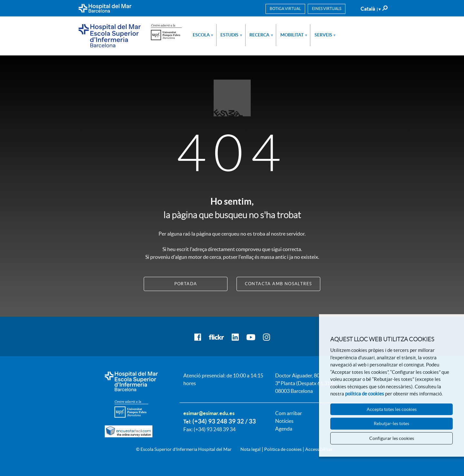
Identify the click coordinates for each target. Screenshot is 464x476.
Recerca (261, 35)
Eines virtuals (327, 9)
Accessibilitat (319, 449)
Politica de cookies (283, 449)
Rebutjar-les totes (391, 423)
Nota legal (251, 449)
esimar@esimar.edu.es (209, 413)
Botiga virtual (285, 9)
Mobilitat (294, 35)
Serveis (325, 35)
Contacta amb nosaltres (279, 284)
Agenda (284, 429)
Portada (186, 284)
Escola (203, 35)
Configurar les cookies (392, 438)
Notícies (284, 421)
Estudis (231, 35)
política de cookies (365, 394)
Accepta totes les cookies (392, 409)
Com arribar (289, 413)
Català (371, 9)
